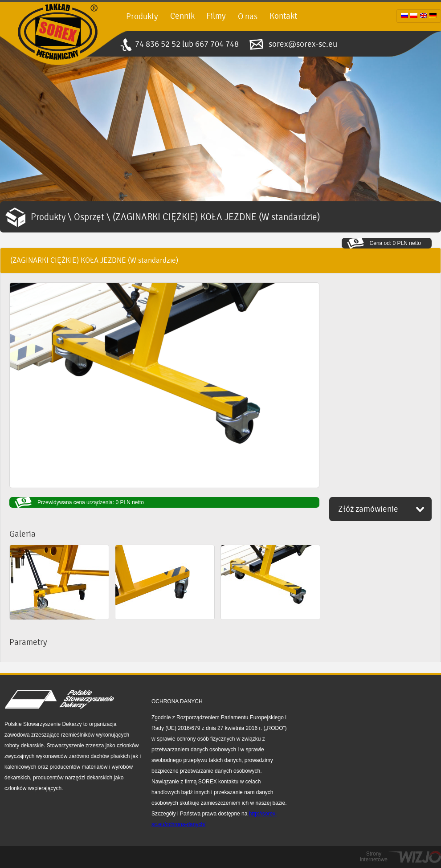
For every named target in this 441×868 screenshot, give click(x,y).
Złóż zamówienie (368, 509)
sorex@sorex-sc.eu (303, 44)
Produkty (142, 16)
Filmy (216, 16)
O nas (248, 16)
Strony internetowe (374, 857)
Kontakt (283, 16)
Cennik (182, 16)
